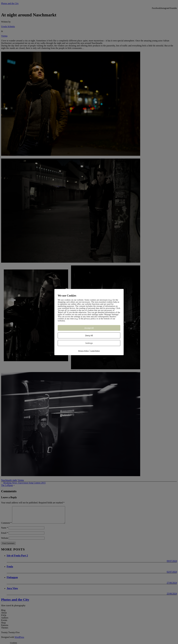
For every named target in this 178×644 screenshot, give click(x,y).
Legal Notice (95, 351)
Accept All (89, 328)
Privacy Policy (84, 351)
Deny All (89, 335)
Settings (89, 343)
